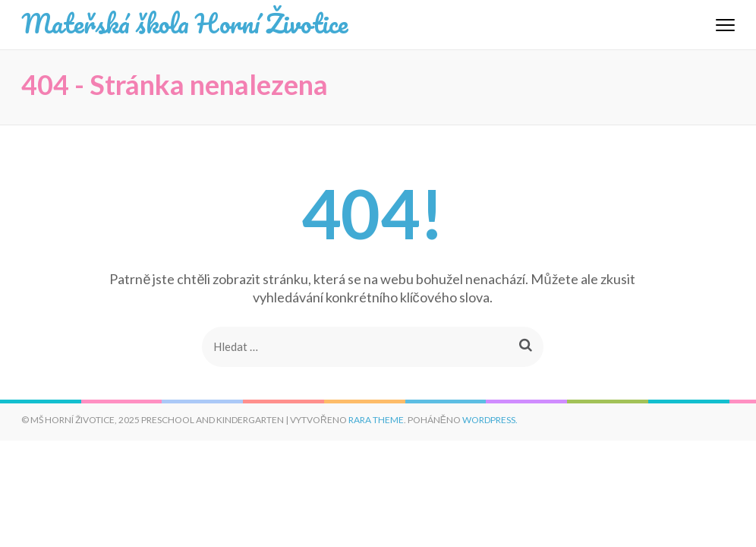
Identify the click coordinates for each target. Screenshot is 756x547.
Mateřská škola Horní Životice (184, 23)
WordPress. (490, 420)
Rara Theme (376, 420)
